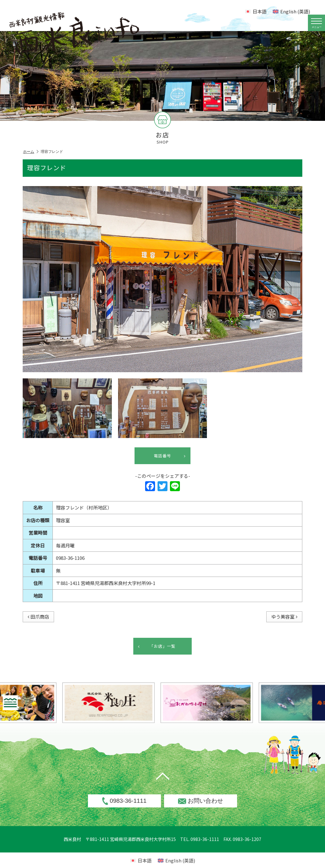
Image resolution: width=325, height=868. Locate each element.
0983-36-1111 (124, 801)
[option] (143, 703)
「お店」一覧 (157, 646)
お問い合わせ (201, 801)
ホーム (31, 152)
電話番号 (170, 456)
